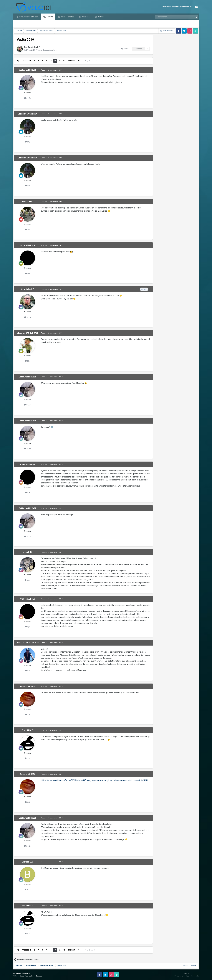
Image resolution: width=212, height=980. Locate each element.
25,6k (28, 317)
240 (28, 229)
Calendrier (86, 17)
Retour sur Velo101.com (29, 17)
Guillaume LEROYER (28, 70)
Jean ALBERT (28, 202)
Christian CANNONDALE (28, 333)
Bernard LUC (28, 862)
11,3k (28, 890)
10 (51, 61)
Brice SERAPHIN (28, 245)
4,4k (28, 580)
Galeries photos (67, 17)
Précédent (26, 61)
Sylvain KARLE (34, 47)
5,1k (28, 492)
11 (55, 61)
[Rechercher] (168, 17)
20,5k (28, 98)
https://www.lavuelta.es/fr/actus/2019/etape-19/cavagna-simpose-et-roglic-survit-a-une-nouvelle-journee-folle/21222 (95, 780)
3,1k (28, 671)
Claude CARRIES (28, 465)
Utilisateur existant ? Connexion (177, 7)
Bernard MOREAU (28, 687)
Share (125, 49)
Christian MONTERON (28, 114)
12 (60, 61)
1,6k (28, 273)
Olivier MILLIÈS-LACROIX (28, 643)
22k (28, 715)
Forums (50, 17)
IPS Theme (17, 973)
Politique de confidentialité (23, 976)
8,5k (28, 758)
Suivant (71, 61)
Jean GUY (28, 552)
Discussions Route (51, 50)
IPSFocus (27, 973)
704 (28, 361)
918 (28, 142)
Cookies (39, 976)
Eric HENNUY (28, 730)
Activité (101, 17)
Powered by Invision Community (187, 976)
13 (64, 61)
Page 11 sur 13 (91, 61)
